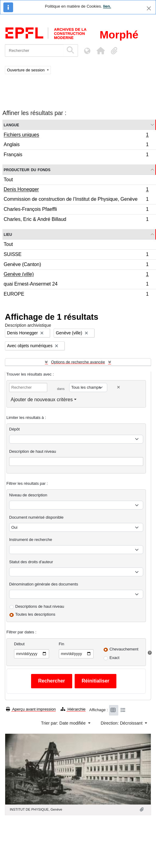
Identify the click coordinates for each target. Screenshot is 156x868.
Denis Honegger (76, 190)
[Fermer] (149, 8)
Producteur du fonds (27, 169)
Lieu (8, 234)
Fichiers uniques (76, 135)
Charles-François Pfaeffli (76, 210)
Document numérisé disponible (36, 517)
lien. (107, 6)
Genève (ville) (76, 275)
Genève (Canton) (76, 265)
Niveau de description (28, 495)
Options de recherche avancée (78, 362)
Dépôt (14, 429)
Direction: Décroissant (122, 723)
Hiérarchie (73, 709)
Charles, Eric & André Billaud (76, 220)
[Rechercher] (34, 50)
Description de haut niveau (33, 451)
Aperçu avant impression (31, 709)
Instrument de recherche (31, 540)
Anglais (76, 145)
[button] (101, 51)
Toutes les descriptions (35, 614)
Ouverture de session (26, 70)
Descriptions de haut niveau (40, 606)
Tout (8, 180)
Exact (114, 658)
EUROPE (76, 295)
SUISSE (76, 255)
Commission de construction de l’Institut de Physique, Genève (76, 200)
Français (76, 155)
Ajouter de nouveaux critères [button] (42, 400)
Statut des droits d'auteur (31, 562)
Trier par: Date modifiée (64, 723)
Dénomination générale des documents (44, 584)
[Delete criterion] (119, 387)
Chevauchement (124, 649)
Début (19, 644)
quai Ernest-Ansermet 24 (76, 285)
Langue (11, 125)
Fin (62, 644)
